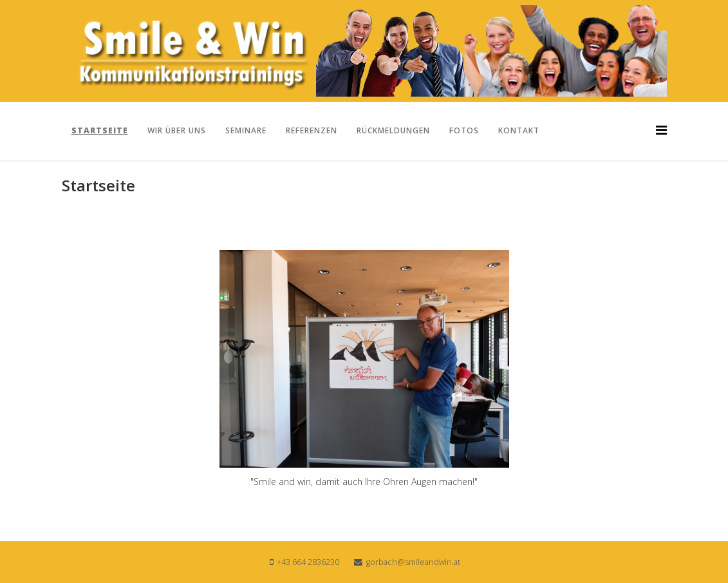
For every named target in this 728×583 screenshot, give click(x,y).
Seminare (246, 130)
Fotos (464, 130)
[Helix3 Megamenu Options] (661, 130)
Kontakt (519, 130)
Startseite (100, 130)
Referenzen (312, 130)
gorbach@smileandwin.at (413, 562)
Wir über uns (177, 130)
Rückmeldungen (393, 130)
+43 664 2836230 (308, 562)
